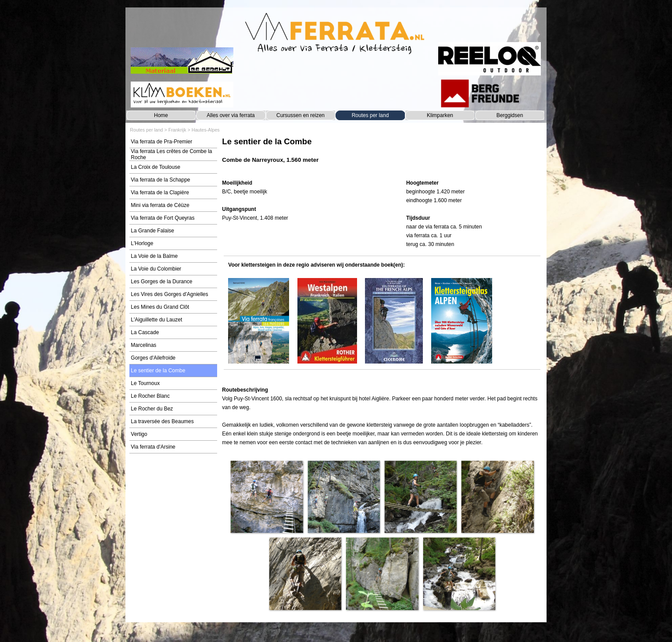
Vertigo (139, 434)
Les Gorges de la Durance (161, 282)
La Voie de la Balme (154, 256)
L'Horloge (142, 243)
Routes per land (370, 115)
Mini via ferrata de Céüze (160, 205)
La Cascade (145, 332)
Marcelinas (143, 345)
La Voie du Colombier (156, 269)
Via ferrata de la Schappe (160, 180)
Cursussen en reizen (300, 115)
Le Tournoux (145, 383)
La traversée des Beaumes (162, 421)
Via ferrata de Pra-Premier (161, 142)
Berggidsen (510, 115)
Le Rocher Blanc (150, 396)
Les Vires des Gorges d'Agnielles (169, 294)
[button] (266, 497)
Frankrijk (177, 130)
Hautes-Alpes (206, 130)
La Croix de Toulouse (155, 167)
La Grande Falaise (152, 231)
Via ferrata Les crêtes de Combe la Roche (171, 154)
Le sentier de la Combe (158, 371)
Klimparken (440, 115)
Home (161, 115)
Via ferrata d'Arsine (153, 447)
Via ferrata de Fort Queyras (163, 218)
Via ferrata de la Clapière (160, 193)
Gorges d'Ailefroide (153, 358)
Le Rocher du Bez (152, 409)
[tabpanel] (382, 155)
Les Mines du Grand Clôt (160, 307)
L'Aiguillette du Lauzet (156, 320)
